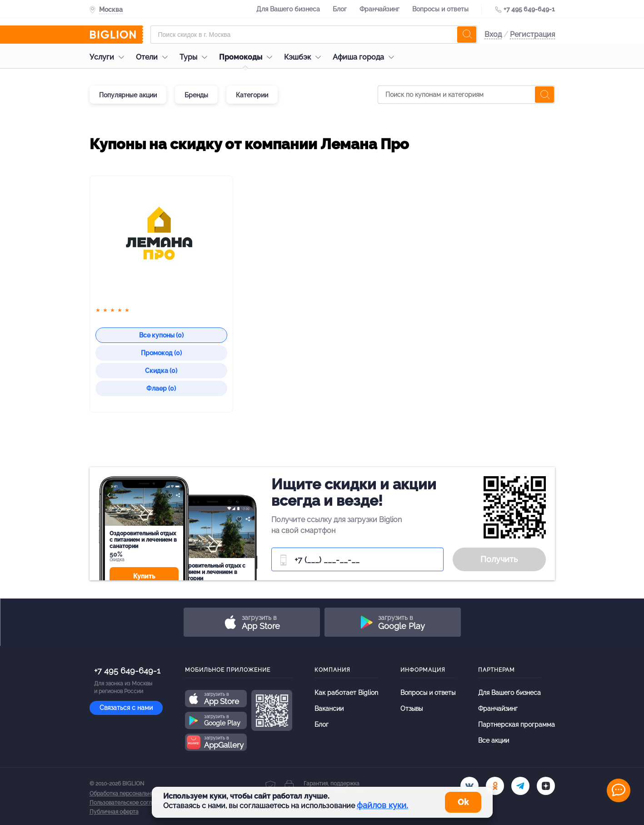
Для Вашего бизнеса (288, 9)
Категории (252, 95)
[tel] (520, 786)
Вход (493, 34)
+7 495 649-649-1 (529, 9)
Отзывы (412, 709)
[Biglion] (116, 35)
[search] (467, 35)
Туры (196, 57)
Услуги (109, 57)
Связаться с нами (126, 708)
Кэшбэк (305, 57)
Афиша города (366, 57)
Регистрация (532, 34)
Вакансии (329, 709)
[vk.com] (469, 786)
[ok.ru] (495, 786)
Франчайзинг (379, 9)
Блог (340, 9)
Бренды (196, 95)
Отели (154, 57)
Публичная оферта (114, 812)
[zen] (546, 786)
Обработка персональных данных (134, 794)
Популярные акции (128, 95)
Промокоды (248, 57)
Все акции (494, 740)
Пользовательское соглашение (131, 803)
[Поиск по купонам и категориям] (466, 95)
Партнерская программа (517, 724)
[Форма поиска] (314, 35)
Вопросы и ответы (440, 9)
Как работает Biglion (346, 693)
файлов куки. (382, 805)
